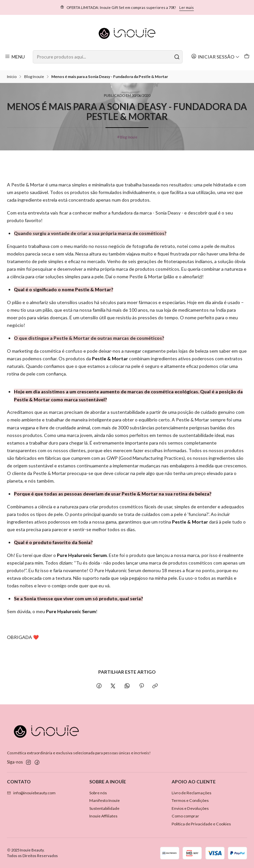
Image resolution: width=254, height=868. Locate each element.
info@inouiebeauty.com (31, 793)
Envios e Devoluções (190, 808)
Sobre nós (98, 793)
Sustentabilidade (104, 808)
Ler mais (187, 7)
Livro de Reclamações (191, 793)
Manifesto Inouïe (105, 800)
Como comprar (185, 816)
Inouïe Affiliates (103, 816)
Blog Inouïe (34, 77)
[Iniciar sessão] (215, 57)
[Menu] (15, 57)
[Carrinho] (247, 57)
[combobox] (108, 57)
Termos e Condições (190, 800)
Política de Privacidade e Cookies (201, 824)
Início (12, 77)
